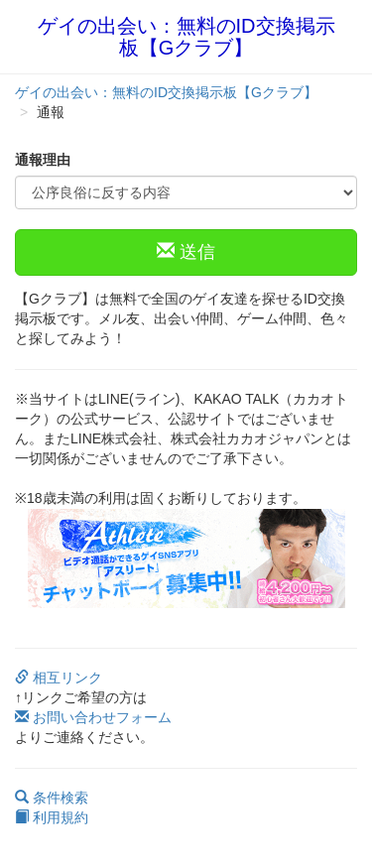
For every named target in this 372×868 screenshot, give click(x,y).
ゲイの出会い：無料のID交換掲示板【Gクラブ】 (186, 37)
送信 (186, 251)
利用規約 (52, 817)
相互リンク (59, 678)
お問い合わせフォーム (93, 717)
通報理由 (43, 160)
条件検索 (52, 798)
